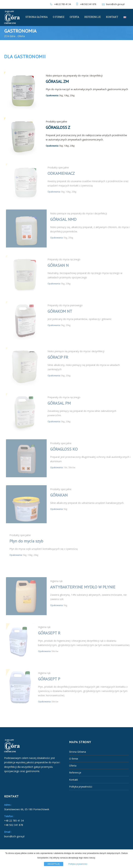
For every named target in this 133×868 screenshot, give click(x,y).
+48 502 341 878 (88, 4)
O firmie (59, 17)
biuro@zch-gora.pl (113, 4)
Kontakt (112, 17)
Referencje (93, 17)
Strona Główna (37, 17)
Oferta (74, 17)
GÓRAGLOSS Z (58, 127)
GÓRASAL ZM (57, 81)
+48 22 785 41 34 (63, 4)
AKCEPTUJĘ (54, 864)
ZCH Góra (10, 36)
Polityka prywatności (81, 787)
